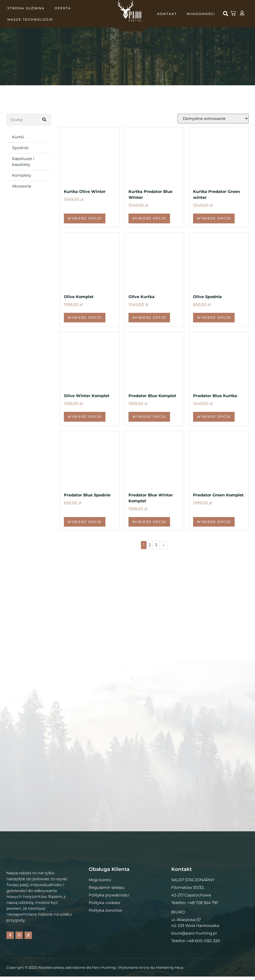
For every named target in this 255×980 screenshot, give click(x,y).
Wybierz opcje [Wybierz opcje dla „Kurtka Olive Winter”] (85, 218)
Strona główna (26, 8)
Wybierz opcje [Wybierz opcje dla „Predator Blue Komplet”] (149, 417)
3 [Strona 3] (156, 545)
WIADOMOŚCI (201, 14)
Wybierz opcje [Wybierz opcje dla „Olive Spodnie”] (214, 317)
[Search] (45, 120)
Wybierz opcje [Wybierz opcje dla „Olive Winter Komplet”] (85, 417)
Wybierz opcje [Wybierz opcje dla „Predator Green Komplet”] (214, 522)
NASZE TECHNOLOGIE (30, 19)
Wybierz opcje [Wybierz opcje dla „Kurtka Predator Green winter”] (214, 218)
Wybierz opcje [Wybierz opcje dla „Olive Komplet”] (85, 317)
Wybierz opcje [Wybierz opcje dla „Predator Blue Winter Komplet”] (149, 522)
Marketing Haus (170, 971)
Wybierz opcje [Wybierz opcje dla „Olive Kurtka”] (149, 317)
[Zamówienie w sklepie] (213, 119)
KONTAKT (167, 14)
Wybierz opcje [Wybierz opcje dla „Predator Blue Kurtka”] (214, 417)
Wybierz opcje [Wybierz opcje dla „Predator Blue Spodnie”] (85, 522)
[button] (226, 14)
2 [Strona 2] (150, 545)
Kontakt (50, 91)
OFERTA (63, 8)
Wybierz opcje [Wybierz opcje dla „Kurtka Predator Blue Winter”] (149, 218)
